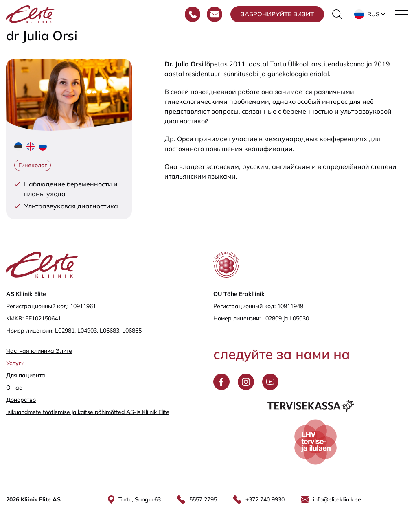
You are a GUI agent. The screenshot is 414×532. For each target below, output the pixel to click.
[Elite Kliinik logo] (31, 13)
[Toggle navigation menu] (401, 14)
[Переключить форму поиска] (337, 14)
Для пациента (26, 375)
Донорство (21, 400)
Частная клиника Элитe (39, 351)
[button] (370, 14)
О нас (14, 388)
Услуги (15, 363)
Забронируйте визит (277, 14)
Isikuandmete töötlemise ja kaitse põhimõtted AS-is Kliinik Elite (88, 412)
